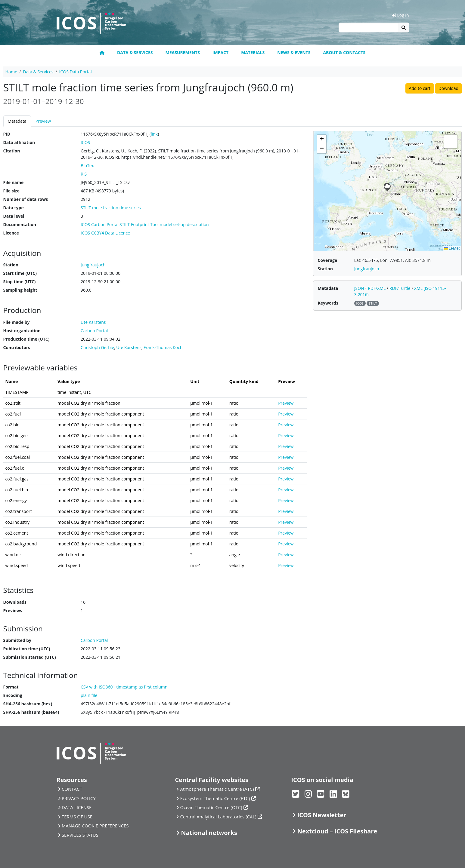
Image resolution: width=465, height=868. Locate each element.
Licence (11, 233)
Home (11, 72)
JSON (360, 288)
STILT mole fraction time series (111, 208)
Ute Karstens (129, 347)
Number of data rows (26, 199)
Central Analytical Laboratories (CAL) (218, 817)
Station (11, 265)
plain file (89, 695)
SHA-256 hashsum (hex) (28, 704)
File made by (17, 322)
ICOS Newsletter (322, 815)
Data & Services (135, 52)
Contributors (17, 347)
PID (7, 134)
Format (11, 687)
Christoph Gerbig (97, 347)
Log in (400, 15)
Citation (12, 151)
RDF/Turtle (400, 288)
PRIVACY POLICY (79, 798)
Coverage (327, 260)
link (154, 134)
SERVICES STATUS (80, 835)
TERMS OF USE (77, 817)
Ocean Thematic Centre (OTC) (211, 807)
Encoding (13, 695)
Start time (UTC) (20, 273)
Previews (13, 610)
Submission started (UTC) (30, 657)
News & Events (294, 52)
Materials (253, 52)
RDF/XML (377, 288)
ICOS (85, 142)
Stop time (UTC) (20, 282)
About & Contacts (344, 52)
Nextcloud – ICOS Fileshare (337, 831)
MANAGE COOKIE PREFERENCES (95, 826)
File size (11, 191)
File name (14, 182)
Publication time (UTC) (27, 649)
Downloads (15, 602)
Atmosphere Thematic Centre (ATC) (217, 789)
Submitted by (17, 640)
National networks (209, 833)
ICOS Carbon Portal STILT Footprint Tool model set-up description (145, 224)
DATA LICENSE (77, 807)
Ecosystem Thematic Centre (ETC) (215, 798)
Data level (14, 216)
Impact (220, 52)
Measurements (183, 52)
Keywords (328, 303)
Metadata (17, 121)
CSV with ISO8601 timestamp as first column (124, 687)
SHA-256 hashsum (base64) (31, 712)
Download (448, 88)
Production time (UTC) (26, 339)
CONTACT (72, 789)
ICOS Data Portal (76, 72)
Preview (43, 121)
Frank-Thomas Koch (163, 347)
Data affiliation (19, 142)
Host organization (22, 331)
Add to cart (420, 88)
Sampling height (20, 290)
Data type (14, 208)
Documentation (20, 224)
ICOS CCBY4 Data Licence (105, 233)
